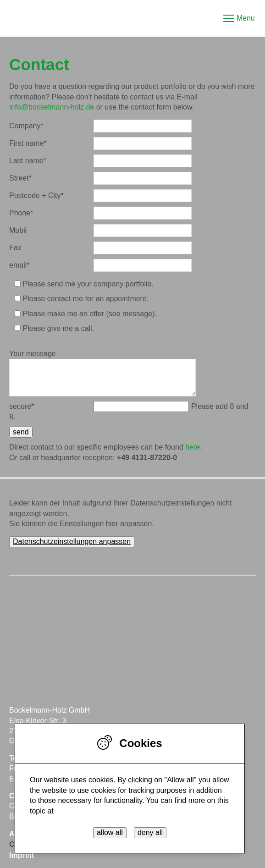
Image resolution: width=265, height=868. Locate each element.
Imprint (22, 855)
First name (28, 143)
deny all (150, 832)
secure (22, 406)
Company (26, 126)
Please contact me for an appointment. (85, 299)
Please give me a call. (58, 328)
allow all (110, 832)
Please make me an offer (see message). (89, 314)
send (21, 432)
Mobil (18, 230)
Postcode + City (36, 195)
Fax (15, 248)
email (19, 265)
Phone (21, 213)
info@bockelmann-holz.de (52, 107)
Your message (33, 354)
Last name (28, 161)
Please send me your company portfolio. (88, 284)
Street (20, 178)
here (193, 447)
